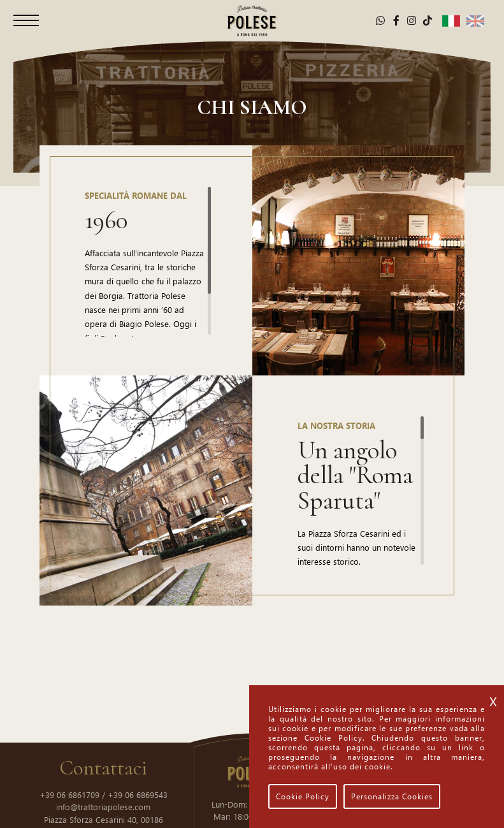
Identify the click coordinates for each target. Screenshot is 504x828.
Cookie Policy (303, 796)
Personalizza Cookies (392, 796)
